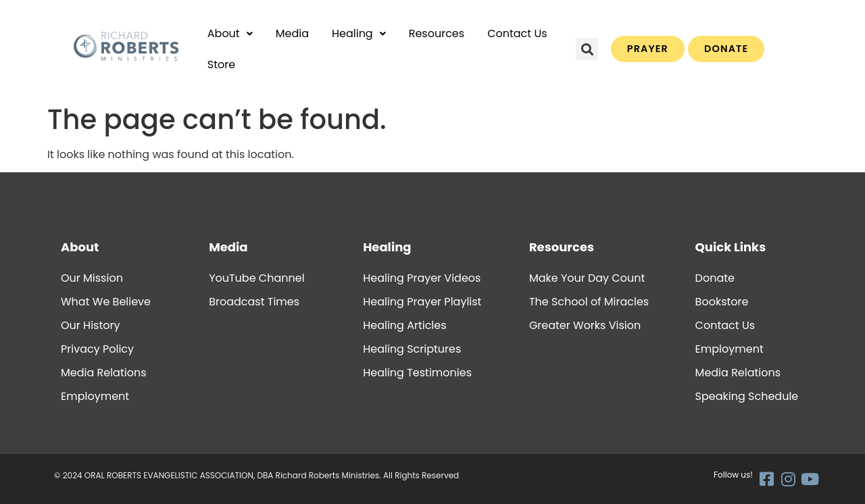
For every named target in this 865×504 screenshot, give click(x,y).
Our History (90, 325)
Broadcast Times (254, 302)
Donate (715, 278)
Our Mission (92, 278)
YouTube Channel (256, 278)
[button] (230, 34)
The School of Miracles (589, 302)
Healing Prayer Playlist (422, 302)
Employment (95, 396)
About (230, 33)
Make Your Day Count (587, 278)
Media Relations (104, 373)
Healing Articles (404, 325)
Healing (359, 33)
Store (221, 65)
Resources (437, 33)
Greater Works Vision (585, 325)
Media (292, 33)
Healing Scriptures (412, 349)
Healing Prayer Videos (422, 278)
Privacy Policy (97, 349)
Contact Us (517, 33)
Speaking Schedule (747, 396)
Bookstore (722, 302)
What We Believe (106, 302)
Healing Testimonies (417, 373)
